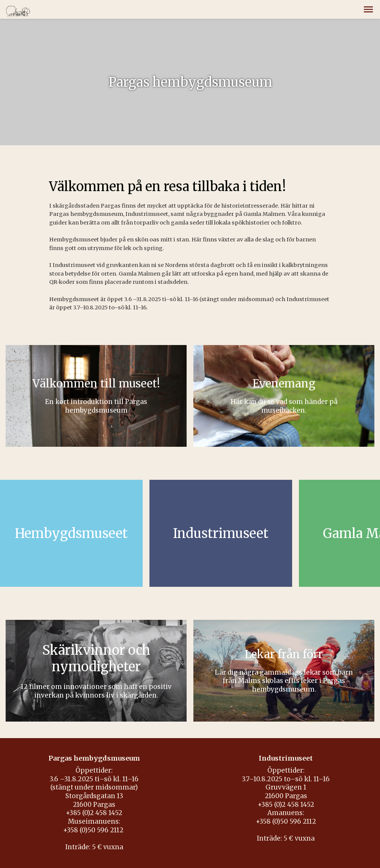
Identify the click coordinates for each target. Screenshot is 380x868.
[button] (368, 9)
